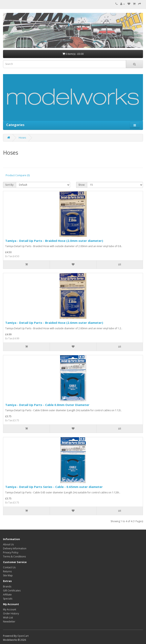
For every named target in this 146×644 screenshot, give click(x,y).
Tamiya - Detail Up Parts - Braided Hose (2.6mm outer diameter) (54, 323)
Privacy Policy (11, 552)
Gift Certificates (12, 591)
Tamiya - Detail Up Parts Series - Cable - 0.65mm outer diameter (54, 487)
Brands (7, 587)
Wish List (8, 618)
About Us (8, 544)
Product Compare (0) (18, 175)
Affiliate (7, 595)
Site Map (8, 575)
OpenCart (23, 636)
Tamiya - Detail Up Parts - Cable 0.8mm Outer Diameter (47, 405)
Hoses (22, 138)
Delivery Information (15, 548)
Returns (7, 571)
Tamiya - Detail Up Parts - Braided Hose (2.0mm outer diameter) (54, 241)
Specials (8, 599)
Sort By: (10, 185)
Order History (11, 613)
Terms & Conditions (14, 557)
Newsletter (9, 622)
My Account (10, 609)
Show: (82, 185)
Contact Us (9, 567)
